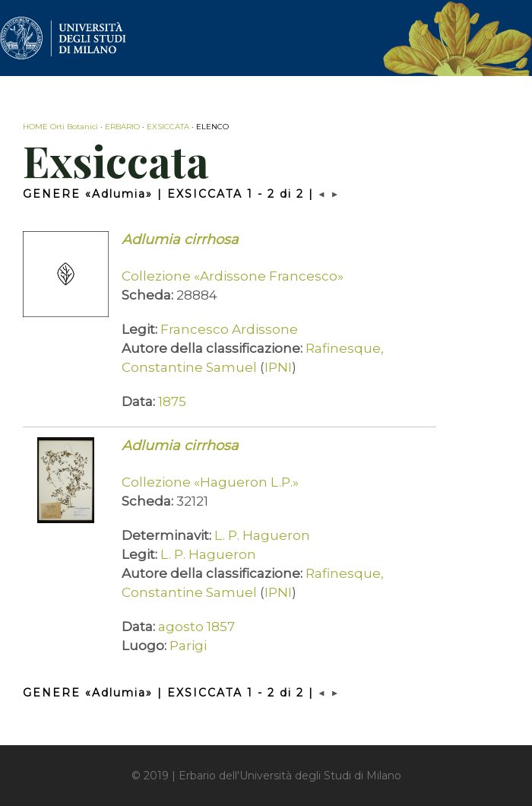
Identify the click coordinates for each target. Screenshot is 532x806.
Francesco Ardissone (229, 329)
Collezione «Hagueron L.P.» (210, 482)
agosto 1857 (196, 627)
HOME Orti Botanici (60, 127)
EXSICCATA (168, 127)
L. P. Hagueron (262, 535)
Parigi (188, 646)
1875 (172, 401)
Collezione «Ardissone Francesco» (233, 276)
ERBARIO (122, 127)
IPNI (278, 367)
